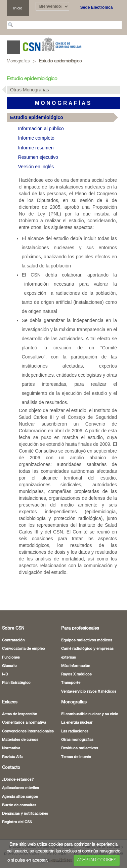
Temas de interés (76, 757)
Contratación (13, 640)
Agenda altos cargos (20, 797)
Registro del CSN (17, 822)
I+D (5, 674)
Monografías (18, 61)
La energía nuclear (77, 723)
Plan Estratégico (16, 683)
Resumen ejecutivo (38, 157)
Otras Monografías (30, 90)
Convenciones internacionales (28, 731)
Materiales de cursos (20, 740)
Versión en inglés (36, 167)
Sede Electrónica (97, 7)
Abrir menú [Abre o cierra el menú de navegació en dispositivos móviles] (13, 47)
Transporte (71, 683)
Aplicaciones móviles (20, 788)
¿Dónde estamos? (18, 780)
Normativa (11, 748)
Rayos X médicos (76, 674)
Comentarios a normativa (24, 723)
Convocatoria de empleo (24, 649)
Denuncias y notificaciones (25, 814)
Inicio (18, 8)
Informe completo (36, 138)
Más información (76, 666)
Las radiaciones (75, 731)
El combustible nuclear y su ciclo (90, 714)
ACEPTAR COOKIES (97, 860)
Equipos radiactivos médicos (87, 640)
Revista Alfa (12, 757)
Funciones (11, 658)
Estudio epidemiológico (60, 61)
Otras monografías (77, 740)
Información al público (41, 128)
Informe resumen (36, 148)
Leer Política (61, 860)
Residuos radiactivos (80, 748)
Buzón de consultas (19, 805)
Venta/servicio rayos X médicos (89, 692)
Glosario (9, 666)
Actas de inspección (19, 714)
